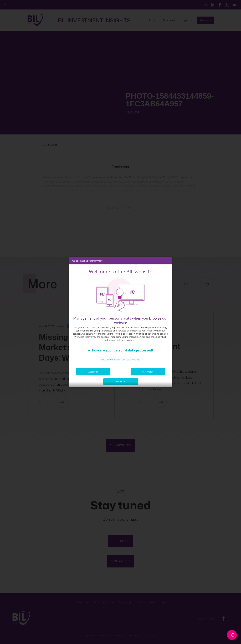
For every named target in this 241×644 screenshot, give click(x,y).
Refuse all (121, 383)
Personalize (148, 373)
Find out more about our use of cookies (120, 361)
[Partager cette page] (232, 635)
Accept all (93, 373)
